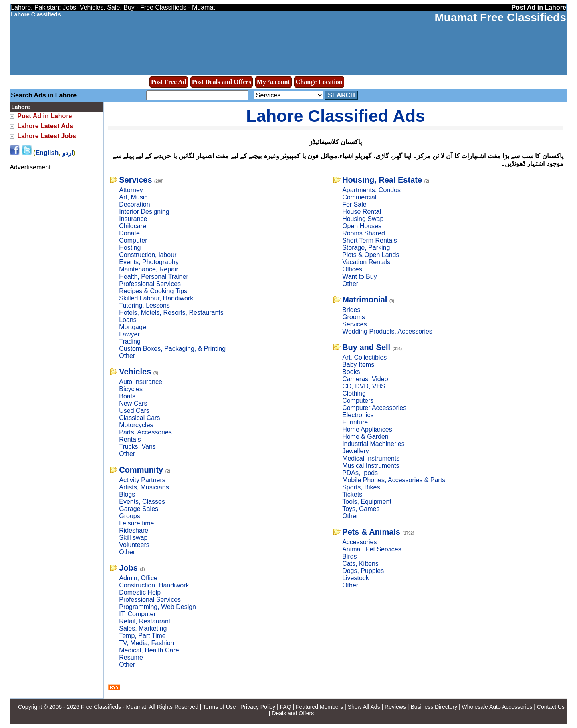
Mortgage (133, 327)
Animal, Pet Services (372, 549)
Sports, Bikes (361, 487)
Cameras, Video (365, 379)
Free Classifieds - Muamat (114, 707)
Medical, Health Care (149, 650)
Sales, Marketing (143, 628)
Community (141, 470)
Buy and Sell (366, 347)
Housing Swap (363, 219)
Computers (358, 401)
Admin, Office (138, 578)
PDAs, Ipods (360, 473)
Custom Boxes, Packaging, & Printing (172, 349)
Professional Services (150, 284)
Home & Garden (365, 437)
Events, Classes (142, 502)
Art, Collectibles (364, 357)
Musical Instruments (371, 466)
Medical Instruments (371, 458)
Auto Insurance (141, 382)
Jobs (128, 568)
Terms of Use (219, 707)
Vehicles (135, 372)
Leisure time (136, 523)
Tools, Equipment (367, 502)
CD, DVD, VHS (364, 386)
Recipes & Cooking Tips (153, 291)
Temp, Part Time (142, 636)
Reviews (395, 707)
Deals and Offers (293, 713)
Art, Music (133, 197)
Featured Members (319, 707)
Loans (128, 320)
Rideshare (134, 530)
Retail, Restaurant (145, 621)
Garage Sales (139, 509)
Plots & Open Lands (371, 255)
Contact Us (551, 707)
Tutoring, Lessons (144, 305)
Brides (351, 310)
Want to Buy (360, 277)
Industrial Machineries (373, 444)
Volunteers (134, 545)
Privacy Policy (258, 707)
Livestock (356, 578)
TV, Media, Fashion (146, 643)
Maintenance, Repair (149, 269)
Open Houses (362, 226)
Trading (130, 341)
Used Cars (134, 411)
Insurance (133, 219)
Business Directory (434, 707)
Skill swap (133, 538)
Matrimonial (365, 300)
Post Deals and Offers (222, 82)
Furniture (355, 422)
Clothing (354, 393)
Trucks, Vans (137, 447)
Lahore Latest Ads (45, 126)
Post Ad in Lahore (44, 116)
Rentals (130, 439)
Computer (133, 240)
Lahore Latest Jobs (47, 136)
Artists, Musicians (144, 487)
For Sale (354, 204)
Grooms (354, 317)
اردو (68, 153)
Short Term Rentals (370, 240)
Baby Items (358, 365)
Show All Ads (364, 707)
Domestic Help (140, 592)
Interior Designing (144, 212)
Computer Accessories (374, 408)
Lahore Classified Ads (335, 116)
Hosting (130, 248)
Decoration (134, 204)
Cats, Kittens (360, 564)
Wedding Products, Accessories (387, 331)
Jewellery (356, 451)
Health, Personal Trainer (154, 277)
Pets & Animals (371, 532)
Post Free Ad (169, 82)
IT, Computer (137, 614)
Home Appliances (367, 429)
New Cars (133, 403)
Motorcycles (136, 425)
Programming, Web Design (157, 607)
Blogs (127, 494)
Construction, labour (148, 255)
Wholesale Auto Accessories (497, 707)
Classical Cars (139, 418)
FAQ (286, 707)
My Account (273, 82)
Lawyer (129, 334)
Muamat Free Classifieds (500, 17)
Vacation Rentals (366, 262)
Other (127, 356)
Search (341, 95)
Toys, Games (361, 509)
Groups (129, 516)
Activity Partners (142, 480)
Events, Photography (149, 262)
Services (135, 180)
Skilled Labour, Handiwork (156, 298)
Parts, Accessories (145, 432)
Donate (129, 233)
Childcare (133, 226)
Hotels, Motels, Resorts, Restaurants (171, 313)
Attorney (131, 190)
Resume (131, 657)
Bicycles (131, 389)
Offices (352, 269)
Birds (349, 556)
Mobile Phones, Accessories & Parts (394, 480)
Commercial (359, 197)
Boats (127, 396)
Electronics (358, 415)
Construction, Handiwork (154, 585)
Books (351, 372)
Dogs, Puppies (363, 571)
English (47, 153)
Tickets (352, 494)
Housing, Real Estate (382, 180)
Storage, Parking (366, 248)
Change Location (319, 82)
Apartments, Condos (371, 190)
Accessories (359, 542)
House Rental (362, 212)
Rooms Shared (364, 233)
